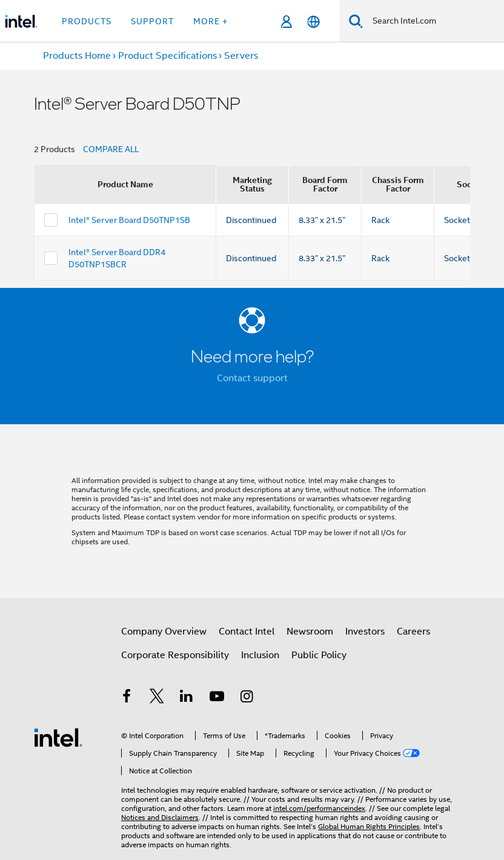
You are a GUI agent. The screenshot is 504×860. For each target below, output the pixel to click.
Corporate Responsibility (175, 655)
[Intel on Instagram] (247, 698)
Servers (241, 56)
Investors (365, 632)
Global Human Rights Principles (369, 826)
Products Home (77, 56)
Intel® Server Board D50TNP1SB (129, 220)
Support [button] (152, 21)
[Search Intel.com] (433, 21)
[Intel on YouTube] (217, 698)
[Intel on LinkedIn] (187, 698)
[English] (313, 22)
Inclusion (260, 655)
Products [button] (87, 21)
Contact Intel (247, 632)
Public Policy (319, 655)
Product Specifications (167, 56)
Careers (413, 632)
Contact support (252, 378)
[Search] (356, 21)
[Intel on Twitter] (157, 698)
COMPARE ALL (111, 149)
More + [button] (211, 21)
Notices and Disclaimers (160, 817)
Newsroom (310, 632)
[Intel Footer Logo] (58, 737)
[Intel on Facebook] (127, 698)
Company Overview (164, 632)
